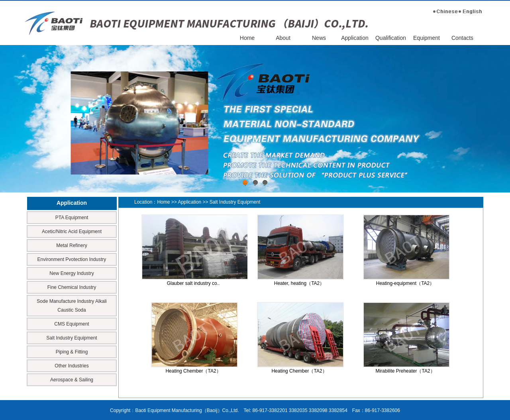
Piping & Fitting (72, 352)
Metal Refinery (72, 245)
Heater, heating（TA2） (299, 283)
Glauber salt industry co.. (193, 283)
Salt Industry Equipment (72, 338)
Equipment (427, 38)
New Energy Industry (72, 273)
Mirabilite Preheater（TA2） (405, 371)
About (283, 38)
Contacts (462, 38)
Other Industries (72, 366)
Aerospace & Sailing (72, 380)
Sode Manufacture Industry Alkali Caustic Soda (72, 306)
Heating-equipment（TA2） (405, 283)
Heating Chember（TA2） (193, 371)
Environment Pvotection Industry (72, 259)
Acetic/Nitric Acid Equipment (72, 232)
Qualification (391, 38)
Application (355, 38)
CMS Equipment (72, 324)
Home (247, 38)
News (319, 38)
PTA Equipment (72, 218)
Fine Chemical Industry (72, 287)
